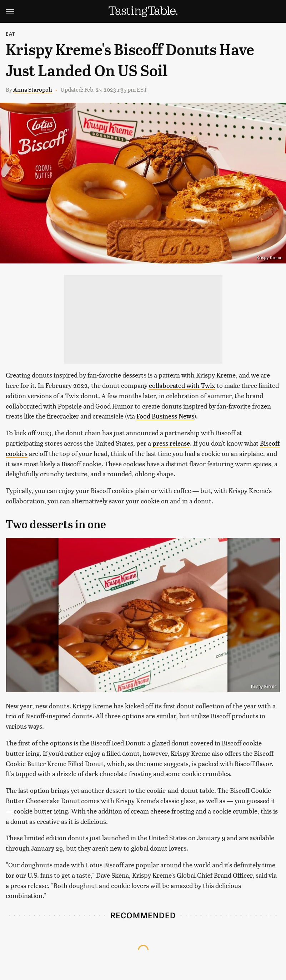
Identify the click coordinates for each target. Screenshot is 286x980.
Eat (11, 34)
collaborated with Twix (182, 385)
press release (171, 443)
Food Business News (165, 416)
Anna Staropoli (33, 89)
